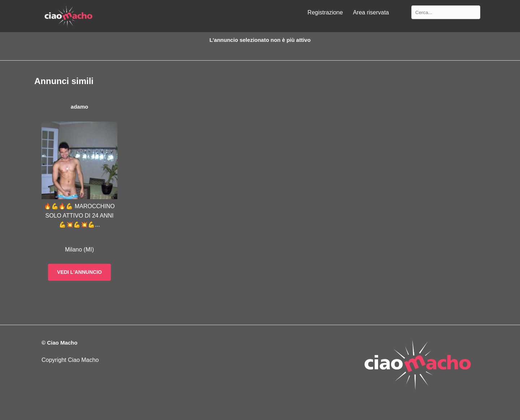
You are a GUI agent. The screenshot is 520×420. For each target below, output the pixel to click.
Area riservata (371, 12)
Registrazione (325, 12)
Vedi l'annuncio (79, 272)
